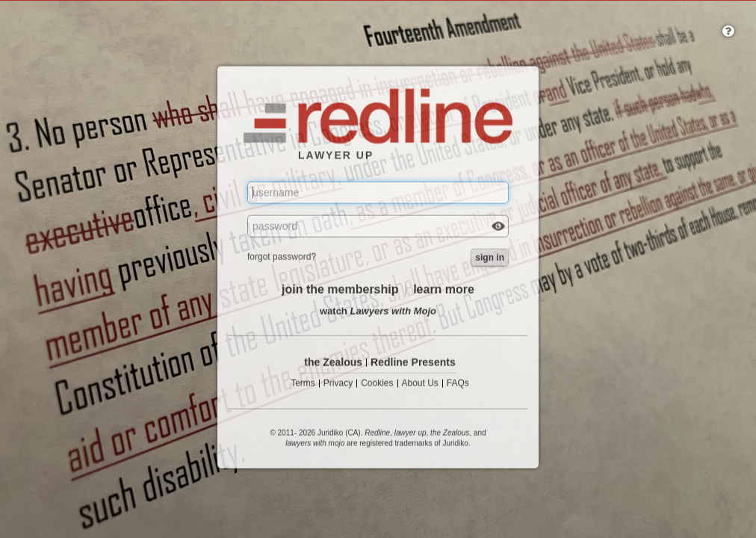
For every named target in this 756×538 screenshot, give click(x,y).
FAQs (458, 384)
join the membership (340, 290)
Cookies (377, 384)
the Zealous (333, 363)
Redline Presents (413, 363)
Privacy (338, 384)
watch (378, 311)
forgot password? (282, 257)
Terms (303, 384)
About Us (420, 384)
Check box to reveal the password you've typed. (498, 228)
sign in (490, 258)
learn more (444, 290)
